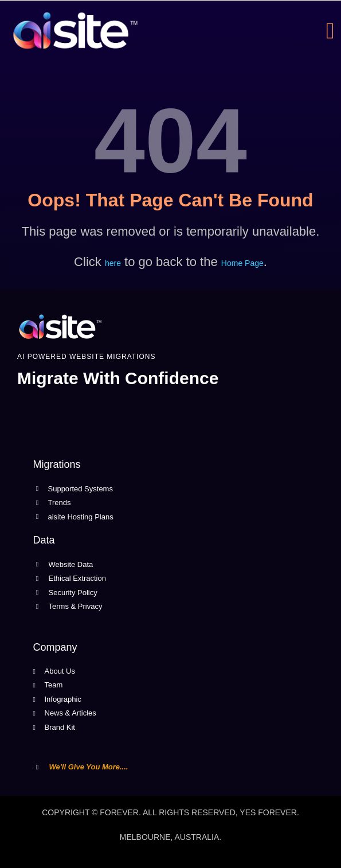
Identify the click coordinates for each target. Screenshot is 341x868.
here (113, 263)
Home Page (242, 263)
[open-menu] (334, 31)
